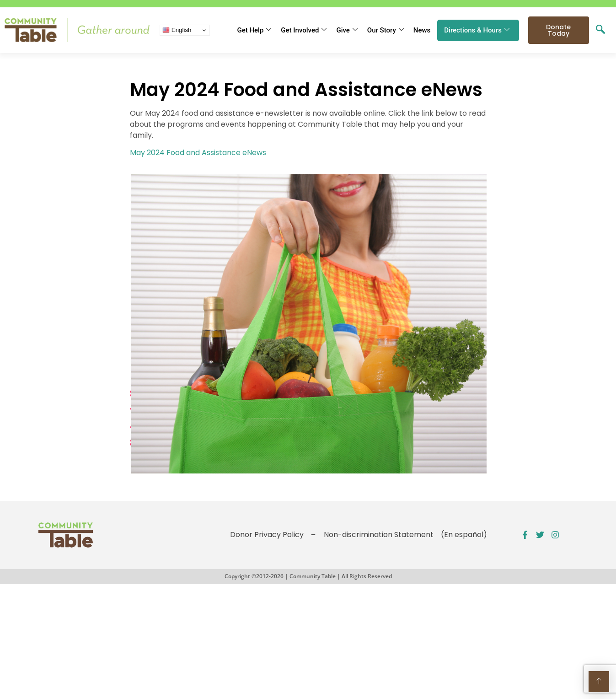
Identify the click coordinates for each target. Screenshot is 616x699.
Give (347, 30)
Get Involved (304, 30)
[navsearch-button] (600, 30)
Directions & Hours (477, 30)
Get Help (254, 30)
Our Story (386, 30)
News (422, 30)
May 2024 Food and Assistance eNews (198, 153)
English (177, 30)
